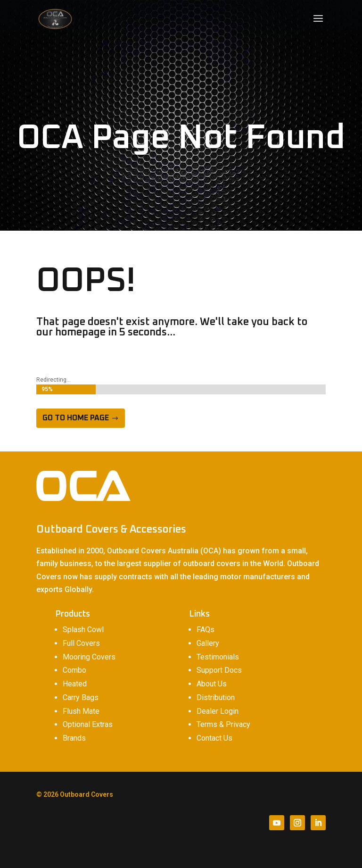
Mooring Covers (89, 657)
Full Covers (81, 643)
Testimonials (218, 657)
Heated (75, 684)
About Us (212, 684)
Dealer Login (218, 711)
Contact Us (214, 738)
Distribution (216, 697)
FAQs (206, 630)
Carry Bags (81, 697)
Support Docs (219, 670)
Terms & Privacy (223, 724)
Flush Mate (81, 711)
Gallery (208, 643)
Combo (74, 670)
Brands (74, 738)
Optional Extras (88, 724)
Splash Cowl (83, 630)
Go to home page (76, 418)
